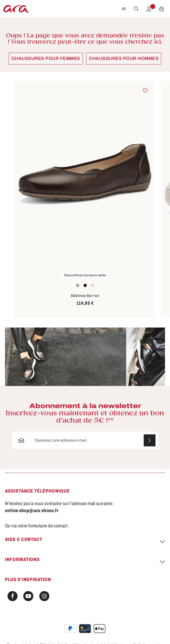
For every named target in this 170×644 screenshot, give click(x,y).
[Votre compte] (149, 9)
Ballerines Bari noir (85, 296)
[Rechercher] (136, 9)
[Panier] (161, 9)
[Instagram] (44, 596)
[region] (85, 200)
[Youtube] (28, 596)
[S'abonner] (150, 440)
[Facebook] (13, 596)
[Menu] (124, 9)
